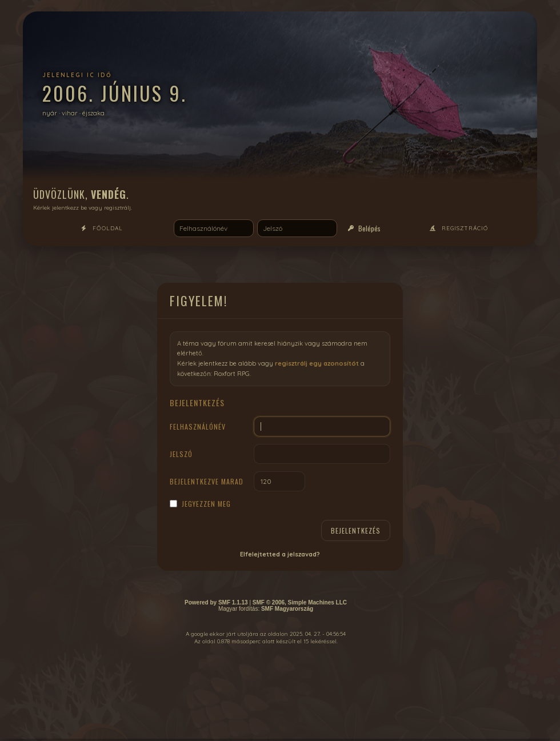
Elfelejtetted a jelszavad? (280, 554)
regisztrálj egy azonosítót (317, 363)
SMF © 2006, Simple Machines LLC (300, 602)
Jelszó (181, 454)
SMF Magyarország (287, 609)
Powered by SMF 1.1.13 (216, 602)
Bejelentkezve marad (207, 481)
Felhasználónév (198, 426)
